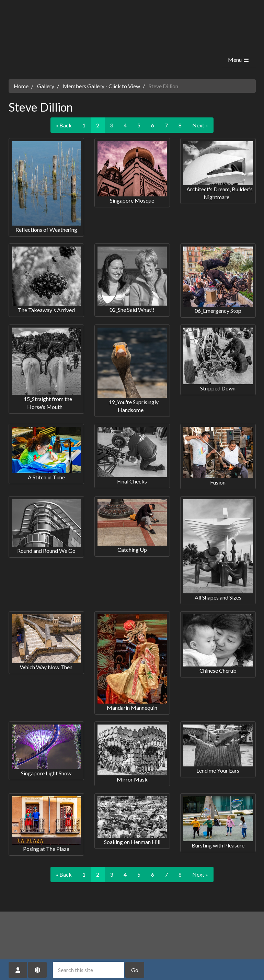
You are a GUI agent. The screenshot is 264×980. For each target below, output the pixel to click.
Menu (239, 60)
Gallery (46, 86)
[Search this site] (89, 970)
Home (21, 86)
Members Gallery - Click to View (101, 86)
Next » (200, 125)
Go (135, 970)
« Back (64, 125)
